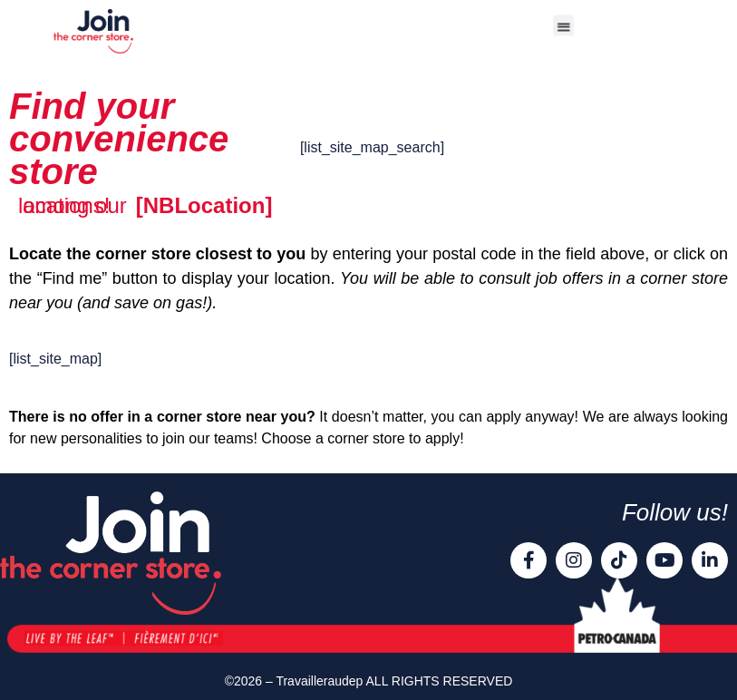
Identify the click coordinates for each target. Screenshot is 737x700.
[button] (563, 25)
